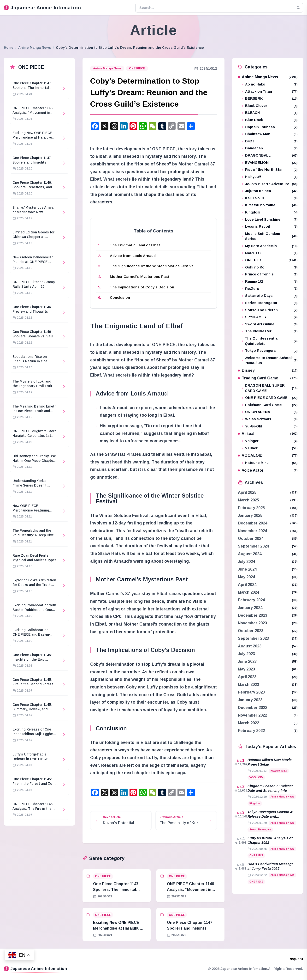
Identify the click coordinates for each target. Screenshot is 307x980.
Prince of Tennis (270, 274)
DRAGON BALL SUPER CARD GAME (270, 388)
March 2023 (248, 685)
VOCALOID (268, 455)
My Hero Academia (270, 246)
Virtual (268, 434)
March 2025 (248, 500)
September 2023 (253, 638)
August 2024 (250, 554)
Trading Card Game (268, 378)
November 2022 (252, 715)
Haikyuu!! (270, 177)
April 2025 (247, 492)
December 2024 (253, 523)
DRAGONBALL (270, 155)
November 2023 (252, 623)
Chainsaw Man (270, 134)
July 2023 (246, 654)
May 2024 (246, 577)
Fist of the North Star (270, 170)
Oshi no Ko (270, 267)
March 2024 (248, 592)
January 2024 (250, 608)
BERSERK (270, 99)
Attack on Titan (270, 92)
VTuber (270, 448)
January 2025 (250, 515)
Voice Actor (268, 470)
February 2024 (251, 600)
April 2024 (247, 585)
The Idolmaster (270, 331)
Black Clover (270, 106)
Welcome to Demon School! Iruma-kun (270, 360)
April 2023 (247, 677)
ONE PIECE (137, 68)
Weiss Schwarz (270, 419)
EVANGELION (270, 163)
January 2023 (250, 700)
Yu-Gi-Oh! (270, 426)
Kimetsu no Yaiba (270, 205)
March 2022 (248, 723)
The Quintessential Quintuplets (270, 341)
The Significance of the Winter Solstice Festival (152, 266)
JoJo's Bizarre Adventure (270, 184)
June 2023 (247, 661)
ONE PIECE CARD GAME (270, 398)
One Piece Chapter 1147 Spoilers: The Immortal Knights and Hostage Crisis (119, 890)
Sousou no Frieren (270, 310)
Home (9, 48)
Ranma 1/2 (270, 282)
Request (296, 959)
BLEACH (270, 113)
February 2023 (251, 692)
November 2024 (252, 531)
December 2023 (253, 615)
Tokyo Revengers (270, 351)
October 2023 (251, 631)
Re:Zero (270, 289)
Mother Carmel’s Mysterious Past (140, 277)
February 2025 (251, 508)
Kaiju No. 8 (270, 198)
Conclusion (120, 297)
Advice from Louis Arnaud (133, 256)
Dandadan (270, 148)
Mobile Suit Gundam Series (270, 236)
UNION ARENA (270, 412)
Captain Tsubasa (270, 127)
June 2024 (247, 569)
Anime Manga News (35, 48)
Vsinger (270, 441)
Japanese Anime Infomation (42, 8)
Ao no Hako (270, 84)
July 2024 (246, 562)
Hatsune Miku (270, 463)
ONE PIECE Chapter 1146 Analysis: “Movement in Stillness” (190, 890)
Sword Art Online (270, 324)
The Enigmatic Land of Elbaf (135, 245)
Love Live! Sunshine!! (270, 220)
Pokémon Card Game (270, 405)
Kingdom (270, 212)
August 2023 (250, 646)
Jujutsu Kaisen (270, 191)
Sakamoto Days (270, 296)
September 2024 (253, 546)
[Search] (298, 8)
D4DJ (270, 141)
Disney (268, 370)
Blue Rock (270, 120)
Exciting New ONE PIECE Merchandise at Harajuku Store (116, 928)
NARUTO (270, 253)
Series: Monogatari (270, 303)
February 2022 (251, 731)
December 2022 (253, 708)
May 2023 (246, 669)
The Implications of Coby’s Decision (142, 287)
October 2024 (251, 539)
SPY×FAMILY (270, 317)
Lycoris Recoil (270, 227)
